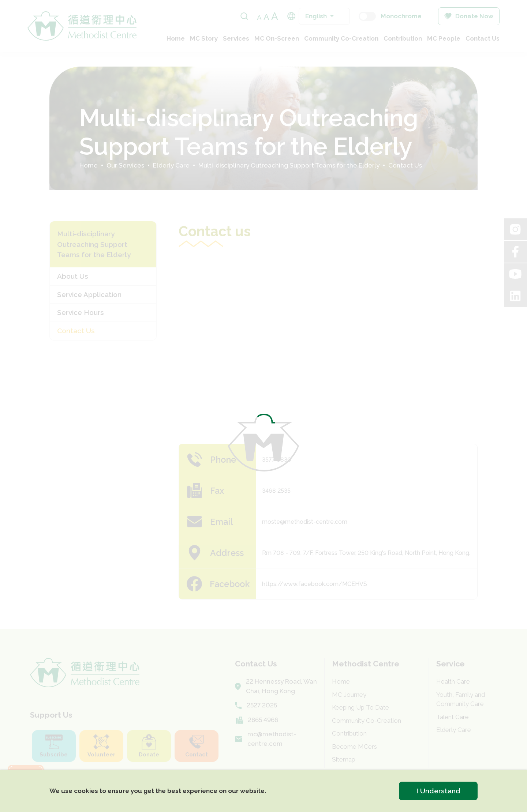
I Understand (438, 791)
